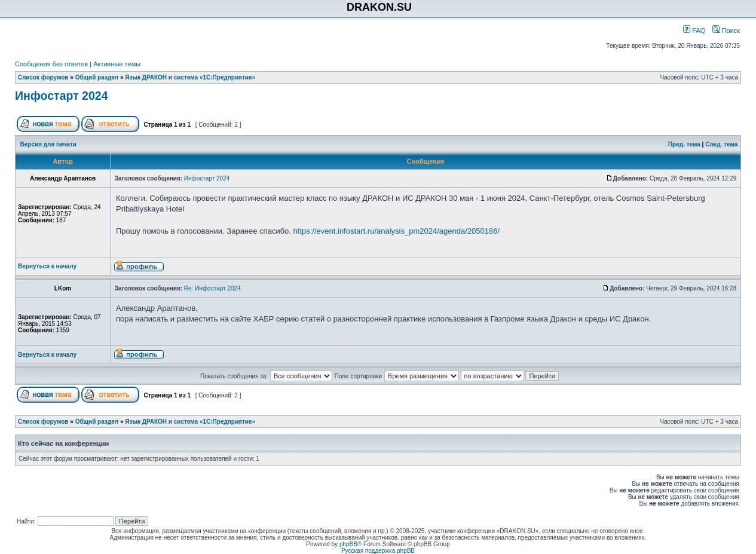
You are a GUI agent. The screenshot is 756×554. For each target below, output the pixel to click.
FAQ (694, 30)
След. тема (721, 144)
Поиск (726, 30)
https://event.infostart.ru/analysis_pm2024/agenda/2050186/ (397, 231)
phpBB (348, 544)
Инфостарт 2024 (62, 96)
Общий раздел (97, 77)
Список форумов (43, 77)
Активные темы (117, 64)
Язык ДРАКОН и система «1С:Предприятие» (190, 77)
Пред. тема (684, 144)
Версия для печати (48, 144)
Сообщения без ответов (51, 64)
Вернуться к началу (47, 266)
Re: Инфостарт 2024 (212, 288)
